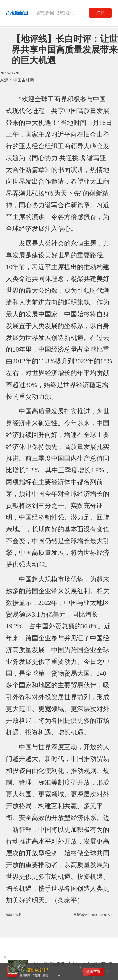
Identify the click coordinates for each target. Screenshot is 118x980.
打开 (100, 13)
